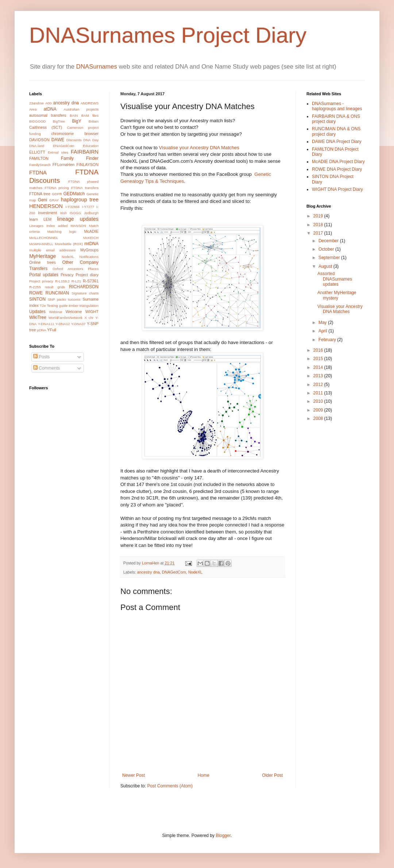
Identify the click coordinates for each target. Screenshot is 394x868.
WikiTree (38, 317)
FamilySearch (40, 165)
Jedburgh (91, 213)
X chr (89, 318)
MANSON (78, 226)
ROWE (36, 293)
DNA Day (91, 140)
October (327, 249)
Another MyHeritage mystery (337, 295)
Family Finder (80, 158)
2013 (319, 376)
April (323, 331)
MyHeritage (43, 256)
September (330, 258)
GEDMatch (74, 194)
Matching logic (62, 232)
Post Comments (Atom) (170, 786)
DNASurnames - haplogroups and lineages (337, 106)
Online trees (43, 262)
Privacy (67, 275)
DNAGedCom (174, 572)
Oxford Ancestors (68, 269)
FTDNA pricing (57, 188)
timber (74, 306)
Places (93, 269)
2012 (319, 385)
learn (34, 219)
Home (204, 775)
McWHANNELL (41, 244)
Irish (63, 213)
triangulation (89, 306)
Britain (94, 121)
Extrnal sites (58, 152)
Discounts (74, 140)
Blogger (223, 836)
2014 (319, 367)
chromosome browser (75, 134)
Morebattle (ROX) (69, 244)
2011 (319, 393)
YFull (52, 330)
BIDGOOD (37, 121)
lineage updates (78, 219)
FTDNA (38, 173)
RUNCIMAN (57, 293)
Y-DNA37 (78, 324)
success (74, 299)
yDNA (42, 330)
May (323, 323)
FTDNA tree (40, 194)
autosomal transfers (48, 115)
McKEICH (91, 238)
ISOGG (75, 213)
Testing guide (57, 306)
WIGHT (92, 312)
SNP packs (57, 299)
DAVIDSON (39, 140)
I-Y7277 (88, 207)
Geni (43, 200)
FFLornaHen (64, 165)
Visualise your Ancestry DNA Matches (199, 148)
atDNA (50, 109)
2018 (319, 225)
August (326, 266)
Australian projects (81, 109)
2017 (319, 233)
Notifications (89, 257)
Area (33, 109)
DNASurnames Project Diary (168, 35)
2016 (319, 350)
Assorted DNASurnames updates (335, 279)
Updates (37, 312)
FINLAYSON (88, 165)
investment (47, 213)
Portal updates (44, 275)
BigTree (59, 121)
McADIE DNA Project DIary (338, 162)
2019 (319, 216)
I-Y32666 (72, 207)
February (328, 340)
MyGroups (89, 250)
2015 (319, 359)
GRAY (54, 200)
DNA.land (37, 146)
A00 (48, 103)
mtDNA (91, 244)
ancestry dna (148, 572)
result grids (55, 287)
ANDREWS (90, 103)
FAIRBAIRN (85, 152)
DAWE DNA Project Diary (337, 142)
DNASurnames (97, 67)
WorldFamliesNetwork (66, 318)
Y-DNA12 (63, 324)
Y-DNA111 (46, 324)
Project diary (87, 275)
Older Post (272, 775)
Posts (41, 357)
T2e (43, 306)
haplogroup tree (80, 200)
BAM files (90, 115)
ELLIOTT (37, 152)
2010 (319, 401)
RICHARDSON (84, 287)
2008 (319, 418)
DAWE (58, 140)
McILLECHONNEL (44, 238)
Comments (47, 368)
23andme (36, 103)
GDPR (57, 194)
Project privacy (41, 281)
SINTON (37, 299)
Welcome (74, 312)
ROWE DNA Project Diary (337, 169)
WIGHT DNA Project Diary (337, 189)
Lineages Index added (48, 226)
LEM (47, 219)
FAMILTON (39, 158)
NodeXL (195, 572)
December (329, 241)
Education (91, 146)
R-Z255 (35, 287)
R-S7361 (91, 281)
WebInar (56, 312)
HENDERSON (46, 206)
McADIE (91, 231)
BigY (76, 121)
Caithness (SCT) (46, 127)
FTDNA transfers (85, 188)
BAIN (74, 115)
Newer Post (134, 775)
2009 (319, 410)
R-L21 (76, 281)
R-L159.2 (62, 281)
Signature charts (85, 293)
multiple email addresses (52, 250)
